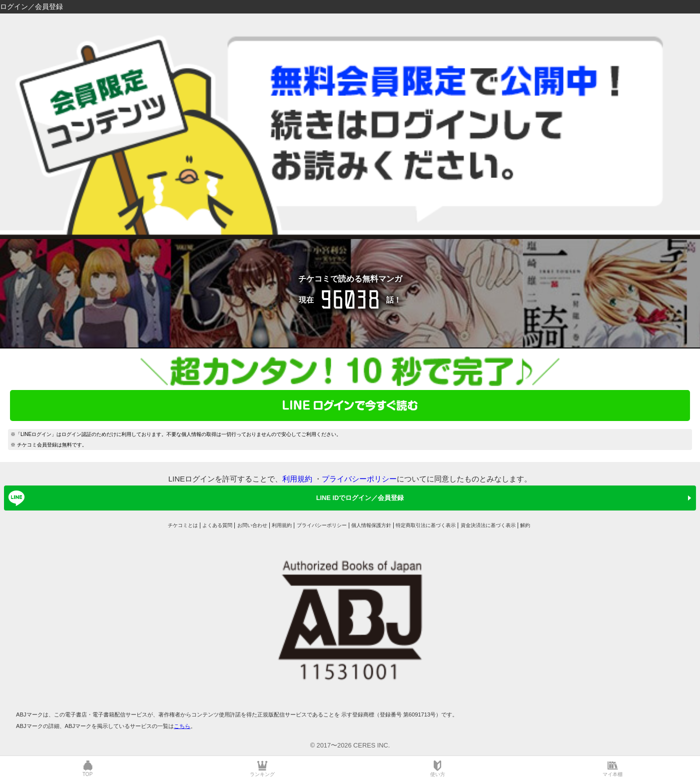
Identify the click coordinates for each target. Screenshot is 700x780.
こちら (182, 726)
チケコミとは (183, 525)
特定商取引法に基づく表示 (426, 525)
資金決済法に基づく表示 (488, 525)
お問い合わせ (252, 525)
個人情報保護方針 (371, 525)
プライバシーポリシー (359, 479)
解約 (525, 525)
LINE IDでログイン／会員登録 (204, 498)
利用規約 (297, 479)
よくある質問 (217, 525)
